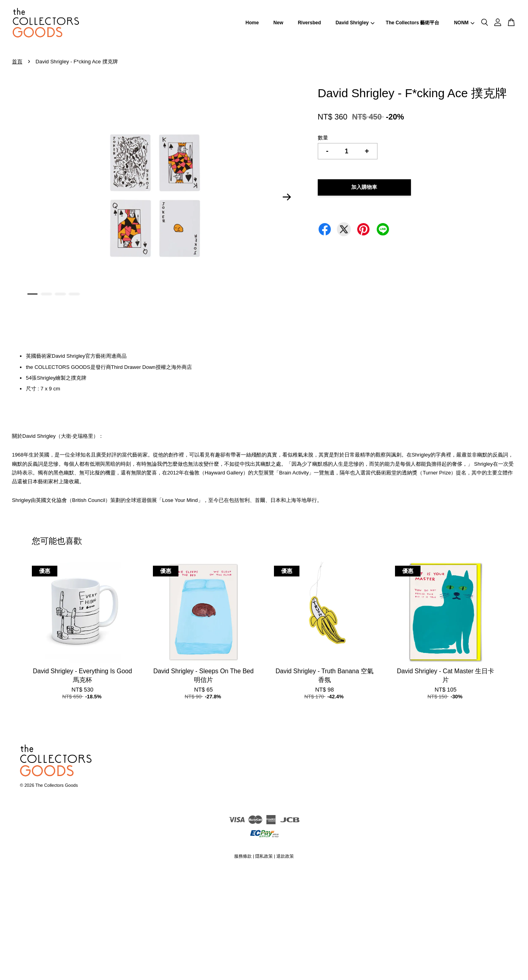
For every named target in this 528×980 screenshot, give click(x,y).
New (279, 23)
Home (252, 23)
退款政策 (285, 856)
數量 (323, 138)
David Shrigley (355, 23)
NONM (464, 23)
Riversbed (309, 23)
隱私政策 (264, 856)
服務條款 (243, 856)
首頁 (17, 62)
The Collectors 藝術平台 (413, 23)
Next (287, 197)
